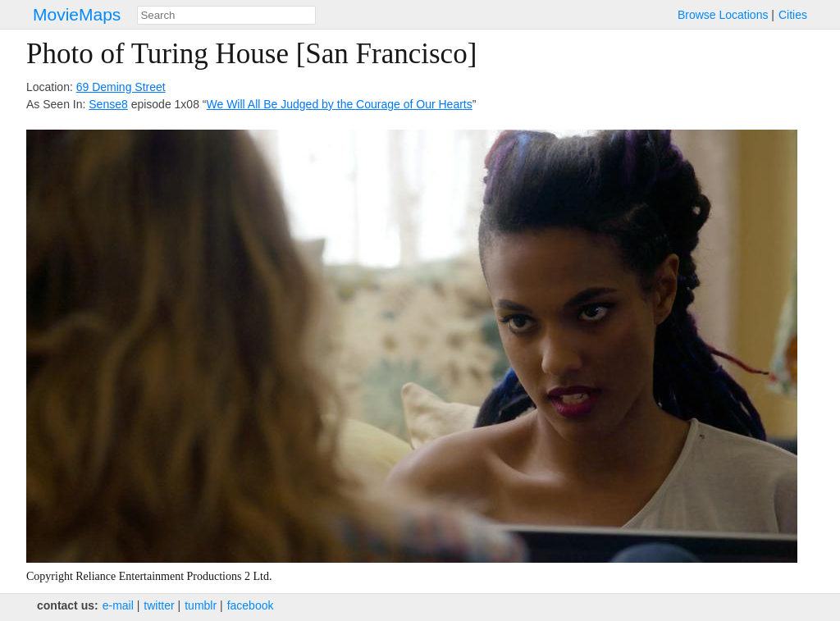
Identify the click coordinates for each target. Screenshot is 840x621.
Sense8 (108, 104)
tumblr (201, 605)
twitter (159, 605)
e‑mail (118, 605)
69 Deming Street (121, 87)
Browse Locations (723, 15)
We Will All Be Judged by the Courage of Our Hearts (340, 104)
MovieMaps (77, 14)
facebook (251, 605)
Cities (793, 15)
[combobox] (226, 15)
